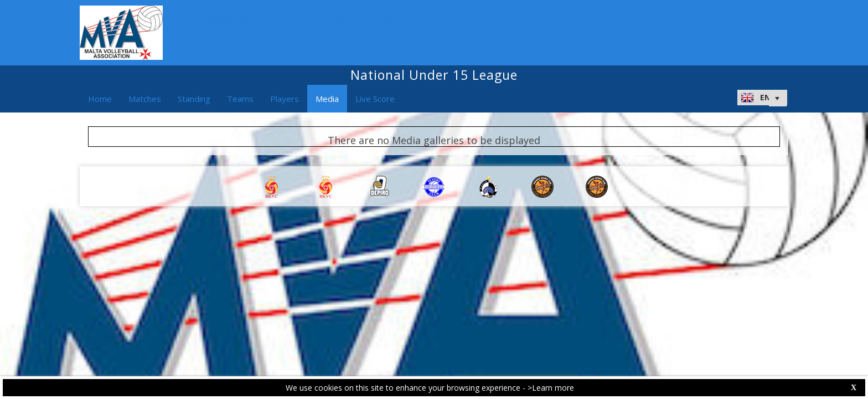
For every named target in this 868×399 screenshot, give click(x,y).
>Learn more (551, 388)
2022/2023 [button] (233, 21)
